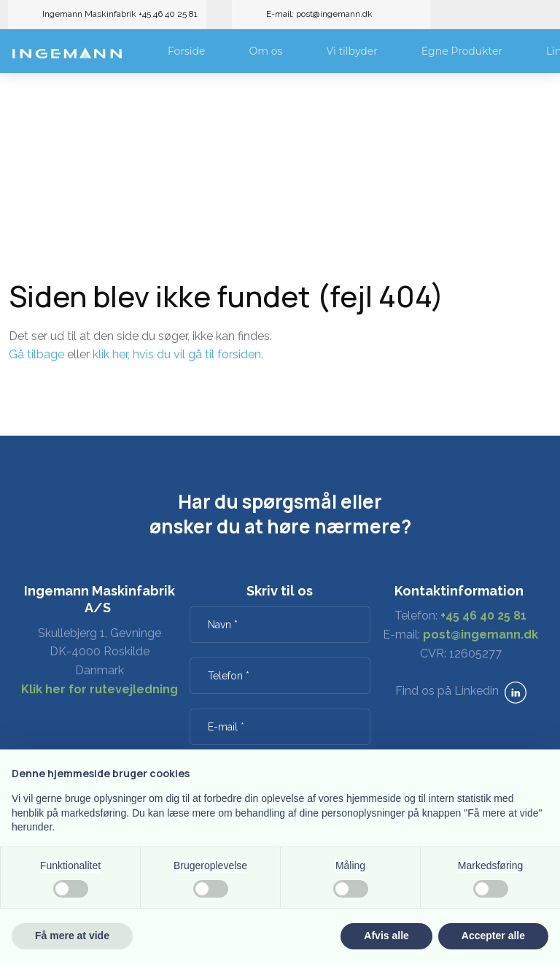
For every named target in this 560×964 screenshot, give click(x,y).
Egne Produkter (462, 51)
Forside (187, 51)
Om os (266, 51)
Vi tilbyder (351, 51)
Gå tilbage (36, 354)
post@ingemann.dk (481, 635)
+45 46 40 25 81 (483, 616)
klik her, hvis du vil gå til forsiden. (178, 354)
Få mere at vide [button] (72, 936)
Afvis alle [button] (386, 936)
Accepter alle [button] (493, 936)
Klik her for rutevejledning (100, 689)
